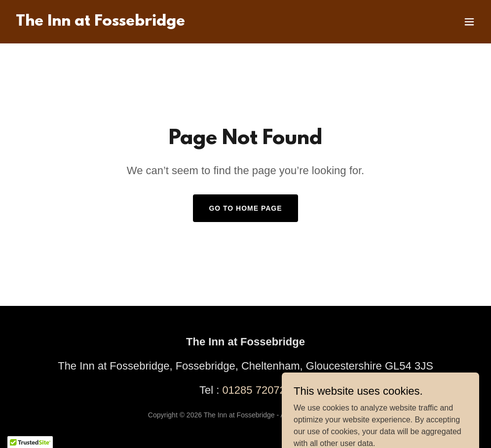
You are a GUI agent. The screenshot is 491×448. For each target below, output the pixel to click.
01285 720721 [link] (257, 390)
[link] (100, 23)
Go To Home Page (245, 208)
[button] (469, 22)
